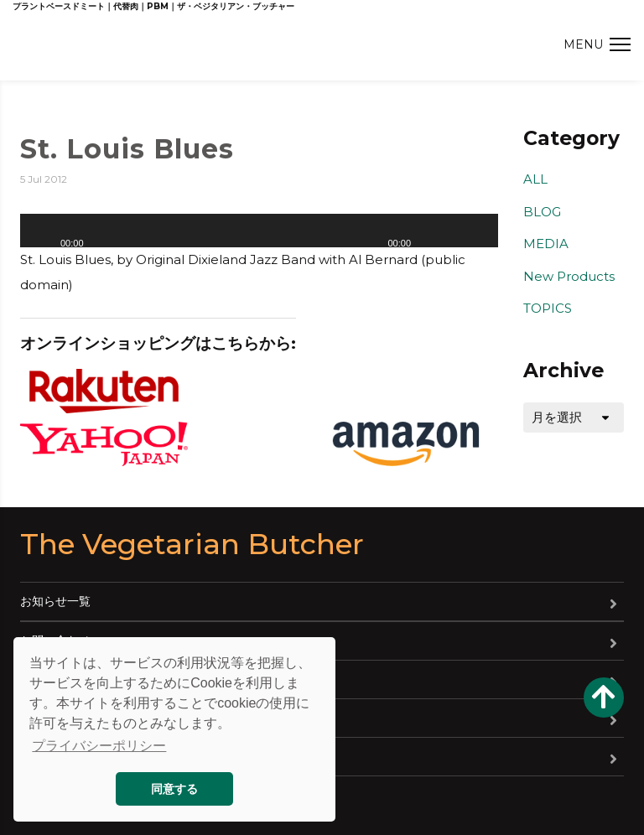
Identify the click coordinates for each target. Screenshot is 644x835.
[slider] (466, 236)
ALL (535, 179)
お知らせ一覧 (55, 601)
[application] (259, 231)
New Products (569, 276)
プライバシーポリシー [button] (99, 746)
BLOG (542, 212)
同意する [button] (174, 789)
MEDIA (546, 244)
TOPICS (548, 308)
